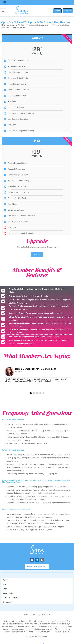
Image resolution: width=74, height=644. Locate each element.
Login (57, 11)
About (5, 589)
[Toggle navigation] (5, 2)
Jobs (5, 584)
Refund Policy (8, 602)
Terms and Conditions (10, 598)
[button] (31, 393)
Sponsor (6, 580)
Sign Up (68, 11)
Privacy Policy (8, 593)
